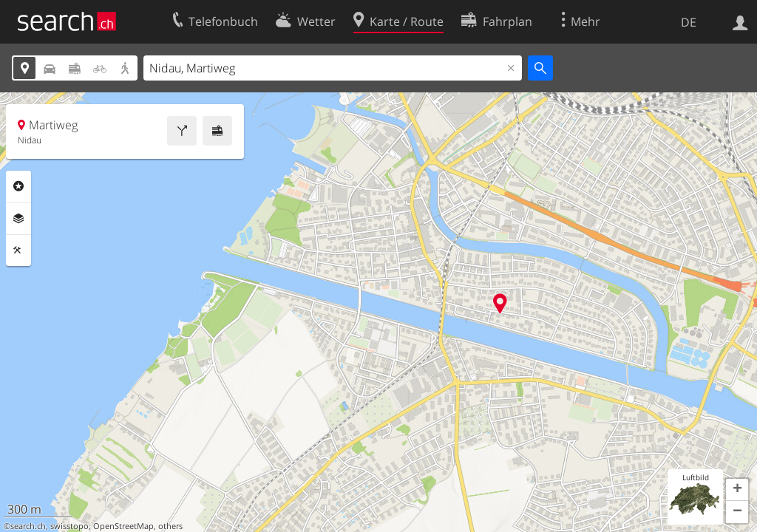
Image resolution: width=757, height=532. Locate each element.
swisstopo (69, 526)
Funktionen (18, 250)
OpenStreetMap (123, 526)
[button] (737, 490)
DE (689, 22)
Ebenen (18, 219)
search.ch (28, 526)
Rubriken (18, 186)
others (170, 526)
